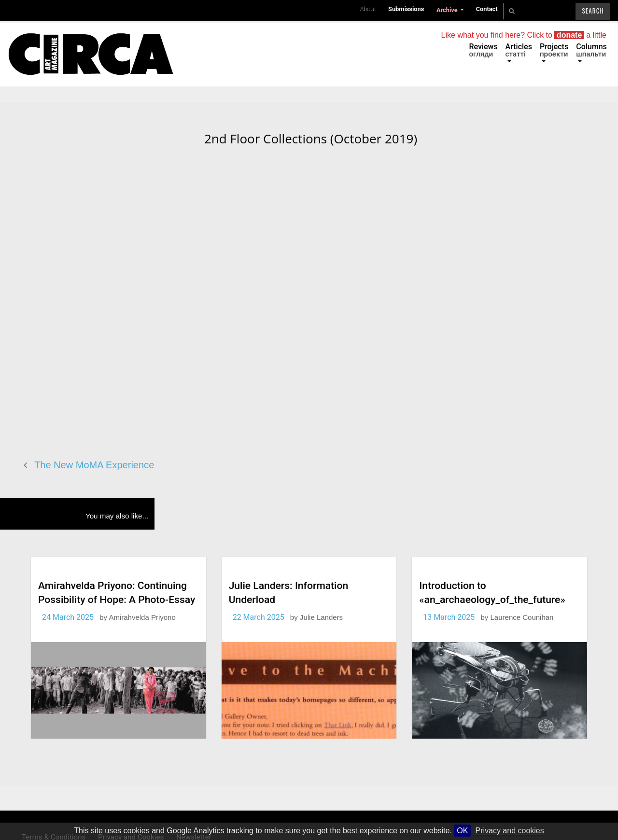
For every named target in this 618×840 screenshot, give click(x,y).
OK (462, 831)
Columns (591, 50)
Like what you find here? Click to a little (524, 35)
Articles (519, 50)
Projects (554, 50)
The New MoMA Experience (94, 465)
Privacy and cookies (509, 831)
